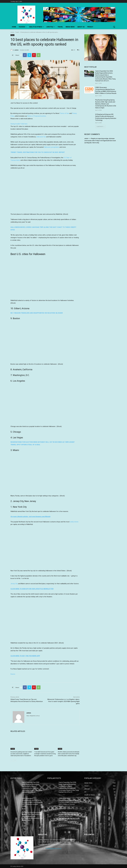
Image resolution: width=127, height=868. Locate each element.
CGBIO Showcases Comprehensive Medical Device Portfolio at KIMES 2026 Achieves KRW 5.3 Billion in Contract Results (32, 802)
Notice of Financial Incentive (37, 116)
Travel (17, 32)
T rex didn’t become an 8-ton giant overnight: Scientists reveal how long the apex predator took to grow (45, 754)
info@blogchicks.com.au (54, 848)
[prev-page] (12, 760)
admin (17, 50)
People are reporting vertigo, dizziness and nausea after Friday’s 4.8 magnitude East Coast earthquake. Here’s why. (100, 141)
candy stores (74, 522)
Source (13, 674)
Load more (100, 126)
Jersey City (14, 584)
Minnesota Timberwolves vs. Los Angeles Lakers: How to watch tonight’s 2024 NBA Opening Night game (63, 701)
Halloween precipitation (52, 147)
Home (12, 32)
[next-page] (15, 760)
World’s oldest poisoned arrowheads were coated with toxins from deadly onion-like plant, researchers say (69, 754)
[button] (114, 27)
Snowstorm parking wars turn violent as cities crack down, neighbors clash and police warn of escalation (21, 754)
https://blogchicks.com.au (33, 716)
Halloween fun (41, 137)
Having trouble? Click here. (19, 124)
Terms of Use (64, 113)
